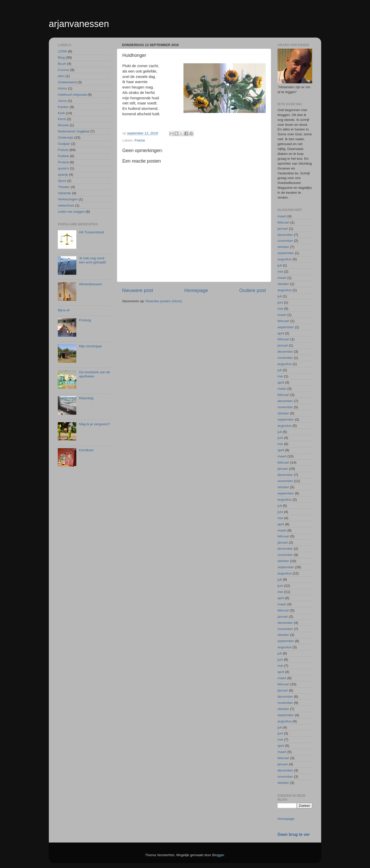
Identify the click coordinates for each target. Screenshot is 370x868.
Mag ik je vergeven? (94, 424)
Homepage (196, 290)
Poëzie (140, 140)
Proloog (85, 320)
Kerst (62, 119)
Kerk (61, 113)
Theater (64, 187)
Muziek (63, 125)
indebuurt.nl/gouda (72, 95)
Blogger (218, 855)
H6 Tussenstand (91, 232)
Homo (62, 88)
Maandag (86, 398)
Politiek (63, 156)
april (281, 333)
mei (280, 272)
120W (62, 51)
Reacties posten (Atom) (164, 301)
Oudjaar (64, 144)
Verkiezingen (68, 199)
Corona (63, 70)
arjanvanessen (79, 24)
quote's (63, 168)
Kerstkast (86, 450)
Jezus (62, 101)
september (286, 253)
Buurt (62, 64)
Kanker (63, 107)
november (285, 241)
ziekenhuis (66, 205)
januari (283, 229)
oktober (283, 247)
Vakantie (64, 193)
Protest (63, 162)
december (285, 235)
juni (280, 302)
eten (61, 76)
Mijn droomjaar (90, 346)
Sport (62, 181)
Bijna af (64, 310)
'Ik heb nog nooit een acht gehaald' (92, 260)
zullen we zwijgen (71, 212)
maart (282, 216)
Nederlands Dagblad (74, 131)
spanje (63, 175)
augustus (285, 259)
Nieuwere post (138, 290)
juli (280, 265)
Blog (61, 57)
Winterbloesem (90, 284)
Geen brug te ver (294, 834)
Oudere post (253, 290)
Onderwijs (66, 138)
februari (283, 222)
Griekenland (67, 82)
